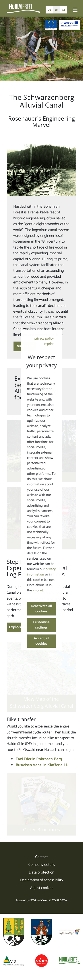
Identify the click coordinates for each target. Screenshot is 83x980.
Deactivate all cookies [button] (41, 609)
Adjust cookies (42, 888)
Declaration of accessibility (42, 880)
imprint (49, 344)
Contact (41, 857)
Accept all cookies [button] (42, 641)
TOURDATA (59, 901)
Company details (42, 865)
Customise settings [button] (41, 625)
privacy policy (44, 339)
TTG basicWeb (39, 901)
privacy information (41, 572)
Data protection (41, 873)
